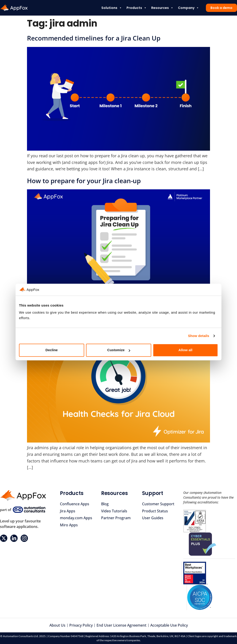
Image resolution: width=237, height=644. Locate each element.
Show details (199, 336)
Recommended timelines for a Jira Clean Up (94, 38)
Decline (52, 350)
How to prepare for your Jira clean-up (84, 181)
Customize (119, 350)
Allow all (185, 350)
